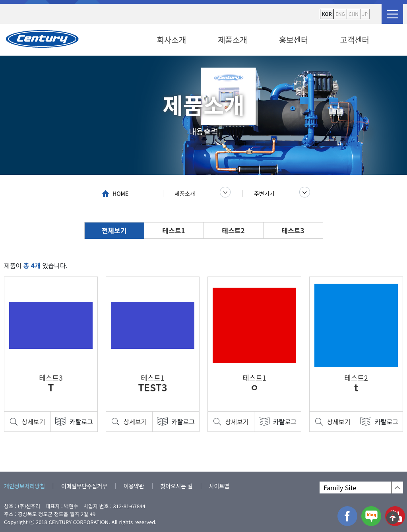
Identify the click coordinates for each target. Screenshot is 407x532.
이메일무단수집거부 (84, 486)
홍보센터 (294, 40)
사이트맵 (219, 486)
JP (365, 14)
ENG (340, 14)
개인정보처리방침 (24, 486)
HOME (120, 193)
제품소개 (233, 40)
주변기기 (264, 193)
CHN (354, 14)
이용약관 (134, 486)
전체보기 (114, 230)
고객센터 (355, 40)
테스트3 (293, 230)
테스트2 (234, 230)
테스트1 (174, 230)
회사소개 (172, 40)
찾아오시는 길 (177, 486)
